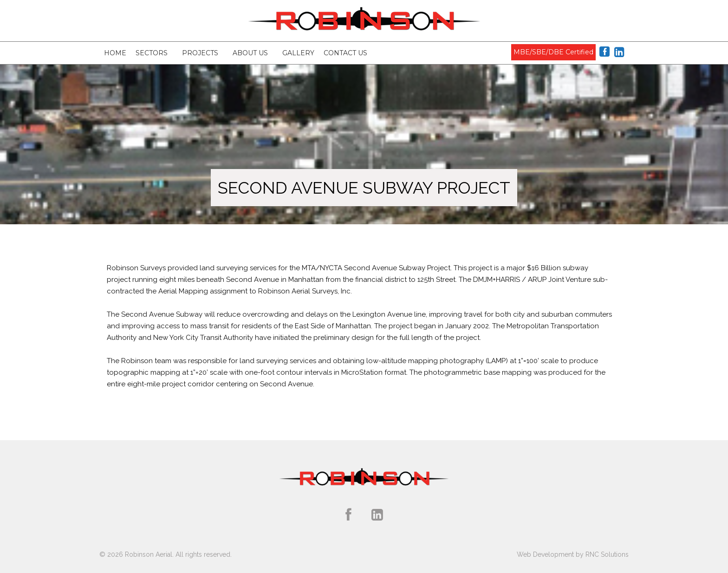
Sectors (152, 53)
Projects (200, 53)
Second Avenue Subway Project (364, 188)
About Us (250, 53)
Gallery (298, 53)
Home (115, 53)
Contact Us (345, 53)
